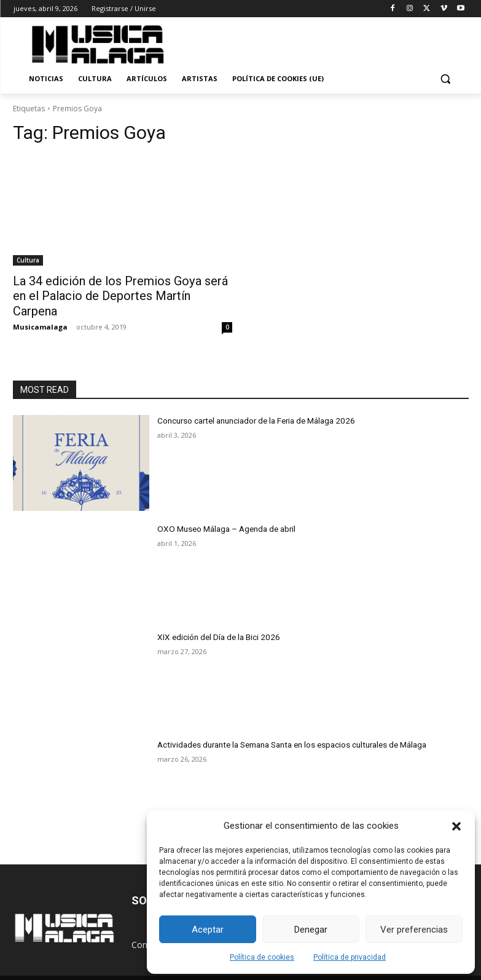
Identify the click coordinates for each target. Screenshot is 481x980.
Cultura (28, 260)
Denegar (311, 930)
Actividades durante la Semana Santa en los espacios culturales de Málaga (286, 726)
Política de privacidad (350, 957)
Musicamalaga (40, 309)
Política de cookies (262, 957)
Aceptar (208, 930)
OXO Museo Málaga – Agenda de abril (222, 510)
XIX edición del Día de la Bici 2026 (215, 618)
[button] (456, 826)
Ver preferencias (414, 930)
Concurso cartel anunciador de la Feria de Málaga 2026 (252, 402)
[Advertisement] (334, 42)
